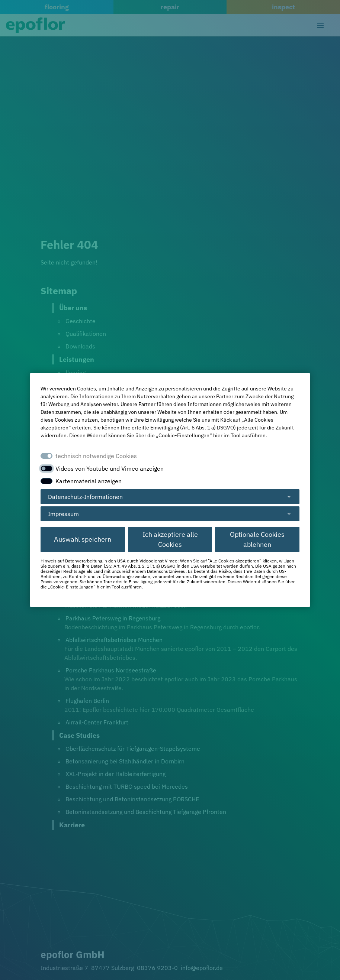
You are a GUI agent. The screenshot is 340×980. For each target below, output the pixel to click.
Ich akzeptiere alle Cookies (170, 539)
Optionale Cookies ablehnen (257, 539)
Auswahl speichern (83, 539)
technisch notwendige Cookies (96, 456)
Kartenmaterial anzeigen (89, 481)
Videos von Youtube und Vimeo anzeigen (110, 468)
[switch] (46, 468)
